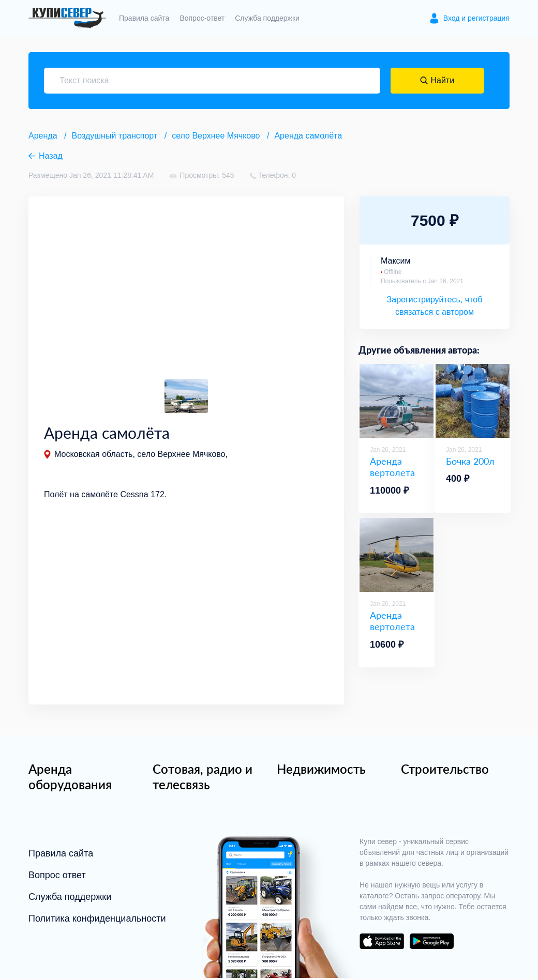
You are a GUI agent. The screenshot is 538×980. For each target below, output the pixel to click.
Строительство (445, 771)
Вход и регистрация (476, 18)
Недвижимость (321, 771)
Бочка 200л (470, 461)
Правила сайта (144, 18)
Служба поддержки (267, 18)
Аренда (43, 136)
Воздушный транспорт (115, 136)
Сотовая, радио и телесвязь (203, 779)
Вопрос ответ (57, 877)
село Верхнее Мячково (216, 136)
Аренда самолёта (308, 136)
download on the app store (382, 943)
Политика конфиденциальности (97, 921)
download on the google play (431, 943)
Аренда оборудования (70, 779)
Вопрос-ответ (202, 18)
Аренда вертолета (392, 467)
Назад (51, 156)
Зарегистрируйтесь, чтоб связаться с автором (435, 306)
